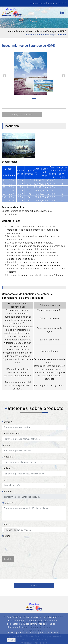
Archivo (6, 524)
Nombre (7, 422)
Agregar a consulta (22, 115)
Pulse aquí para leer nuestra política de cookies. (33, 632)
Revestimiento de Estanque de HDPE (47, 31)
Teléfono (7, 445)
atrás (34, 585)
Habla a (6, 468)
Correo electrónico (13, 434)
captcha (6, 536)
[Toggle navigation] (62, 12)
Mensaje (7, 503)
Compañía (7, 457)
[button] (4, 76)
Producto (20, 31)
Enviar (8, 559)
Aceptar (11, 640)
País (5, 480)
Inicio (11, 31)
